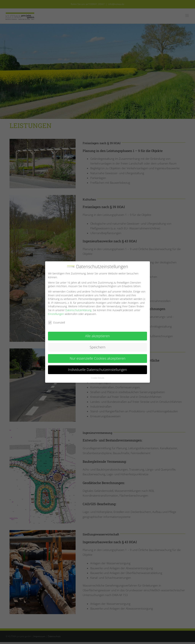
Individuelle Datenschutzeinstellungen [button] (97, 370)
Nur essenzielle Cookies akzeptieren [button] (98, 358)
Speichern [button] (98, 347)
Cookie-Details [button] (98, 378)
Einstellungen (56, 314)
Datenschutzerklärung (78, 310)
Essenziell (56, 322)
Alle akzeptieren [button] (97, 336)
